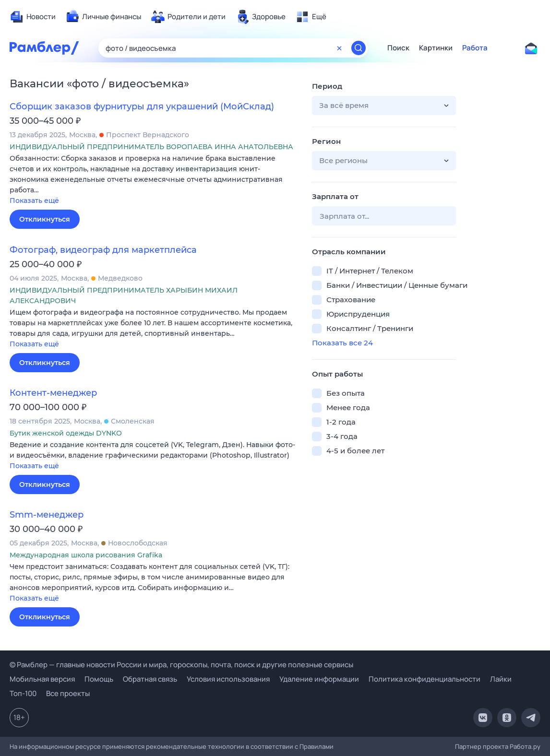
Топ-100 (23, 693)
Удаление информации (319, 679)
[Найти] (359, 48)
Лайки (501, 679)
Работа (475, 48)
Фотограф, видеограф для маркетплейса (103, 250)
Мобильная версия (42, 679)
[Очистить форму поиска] (339, 48)
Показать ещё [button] (34, 201)
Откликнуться (45, 219)
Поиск (398, 48)
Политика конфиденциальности (424, 679)
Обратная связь (150, 679)
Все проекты (68, 693)
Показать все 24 (342, 343)
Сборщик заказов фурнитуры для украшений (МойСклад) (142, 106)
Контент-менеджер (53, 393)
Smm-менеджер (47, 515)
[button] (154, 180)
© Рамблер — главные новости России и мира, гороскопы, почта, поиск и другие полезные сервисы (181, 665)
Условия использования (228, 679)
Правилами (317, 746)
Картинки (436, 48)
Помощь (99, 679)
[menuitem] (33, 17)
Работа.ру (525, 746)
